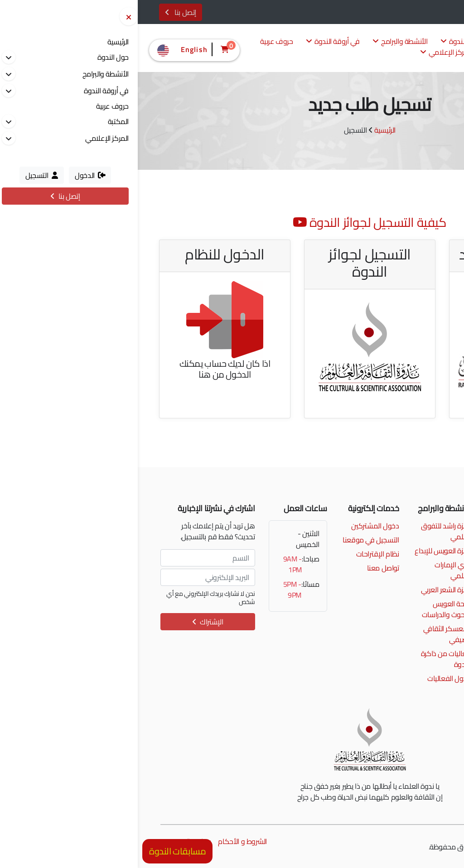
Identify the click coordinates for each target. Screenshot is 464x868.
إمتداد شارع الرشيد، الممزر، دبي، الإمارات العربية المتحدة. (400, 559)
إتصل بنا (43, 12)
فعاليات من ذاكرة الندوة (308, 659)
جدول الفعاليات (311, 678)
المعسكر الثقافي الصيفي (309, 634)
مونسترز (389, 847)
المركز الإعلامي (308, 53)
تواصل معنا (245, 568)
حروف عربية (139, 42)
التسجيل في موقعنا (233, 540)
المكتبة (362, 53)
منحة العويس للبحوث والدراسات (309, 609)
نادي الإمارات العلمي (315, 570)
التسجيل (428, 13)
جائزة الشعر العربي (308, 590)
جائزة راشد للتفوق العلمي (308, 531)
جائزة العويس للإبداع (305, 551)
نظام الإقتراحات (240, 554)
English (44, 49)
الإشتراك (70, 622)
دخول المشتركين (237, 526)
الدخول (395, 13)
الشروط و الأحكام (104, 841)
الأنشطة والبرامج (262, 42)
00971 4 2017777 (402, 526)
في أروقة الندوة (195, 42)
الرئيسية (247, 130)
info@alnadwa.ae (404, 540)
